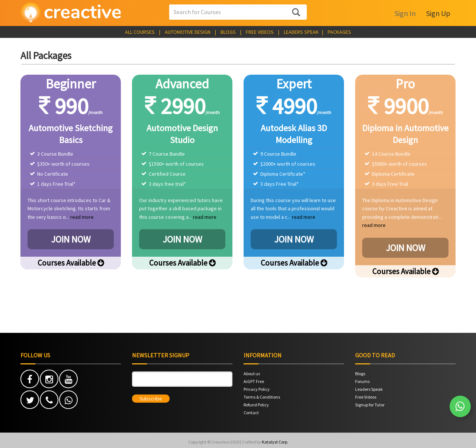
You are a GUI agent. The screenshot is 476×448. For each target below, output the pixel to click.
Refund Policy (256, 405)
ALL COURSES (140, 32)
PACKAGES (339, 32)
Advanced (182, 84)
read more (82, 217)
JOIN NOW (71, 239)
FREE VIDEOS (260, 32)
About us (252, 374)
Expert (294, 84)
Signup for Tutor (370, 405)
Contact (251, 413)
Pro (405, 84)
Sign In (405, 13)
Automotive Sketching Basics (71, 134)
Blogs (360, 374)
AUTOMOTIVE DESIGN (188, 32)
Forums (362, 381)
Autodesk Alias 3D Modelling (294, 134)
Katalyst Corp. (275, 442)
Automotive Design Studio (182, 134)
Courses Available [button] (71, 263)
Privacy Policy (257, 389)
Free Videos (366, 397)
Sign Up (438, 13)
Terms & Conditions (262, 397)
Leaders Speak (369, 389)
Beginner (71, 84)
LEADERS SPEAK (301, 32)
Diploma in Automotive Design (405, 134)
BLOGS (228, 32)
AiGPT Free (254, 381)
